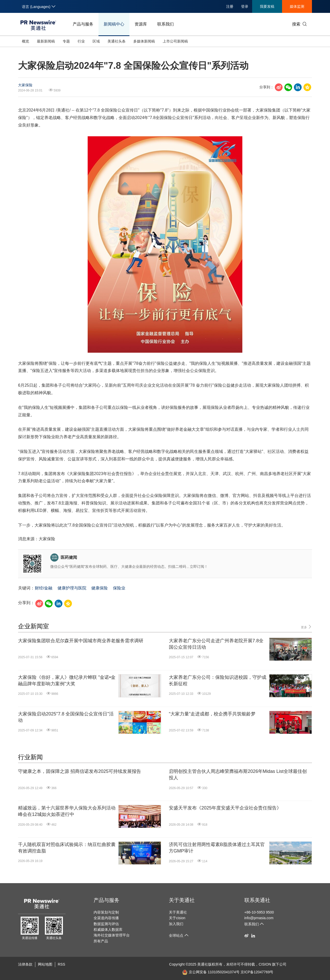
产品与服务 (83, 24)
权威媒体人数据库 (108, 930)
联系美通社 (257, 900)
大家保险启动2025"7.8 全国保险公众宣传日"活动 (66, 717)
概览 (26, 41)
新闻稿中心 (114, 24)
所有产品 (101, 941)
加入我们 (176, 924)
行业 (81, 41)
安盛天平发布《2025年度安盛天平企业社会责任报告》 (225, 808)
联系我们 (166, 24)
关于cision (177, 918)
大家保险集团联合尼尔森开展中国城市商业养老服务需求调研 (81, 641)
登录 (245, 6)
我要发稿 (267, 6)
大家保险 (25, 85)
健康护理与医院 (72, 588)
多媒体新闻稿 (144, 41)
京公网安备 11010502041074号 (211, 972)
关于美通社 (182, 900)
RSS (61, 964)
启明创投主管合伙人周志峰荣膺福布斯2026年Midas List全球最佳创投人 (238, 775)
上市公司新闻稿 (175, 41)
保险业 (119, 588)
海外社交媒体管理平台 (112, 935)
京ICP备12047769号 (257, 972)
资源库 (141, 24)
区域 (96, 41)
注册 (230, 6)
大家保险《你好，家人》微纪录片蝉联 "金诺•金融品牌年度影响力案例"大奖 (67, 681)
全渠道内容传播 (106, 918)
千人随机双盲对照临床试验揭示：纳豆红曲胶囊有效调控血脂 (67, 848)
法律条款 (25, 964)
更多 (306, 627)
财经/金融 (44, 588)
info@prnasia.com (259, 918)
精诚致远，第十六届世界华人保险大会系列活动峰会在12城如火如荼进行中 (67, 811)
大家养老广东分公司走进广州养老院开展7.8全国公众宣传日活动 (216, 644)
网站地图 (45, 964)
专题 (66, 41)
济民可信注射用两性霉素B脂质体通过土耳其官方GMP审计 (217, 848)
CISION (265, 964)
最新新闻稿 (46, 41)
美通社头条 (117, 41)
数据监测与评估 (106, 924)
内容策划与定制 (106, 912)
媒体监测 (297, 6)
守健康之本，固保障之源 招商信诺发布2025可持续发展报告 (80, 771)
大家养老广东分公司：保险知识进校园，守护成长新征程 (218, 681)
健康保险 (100, 588)
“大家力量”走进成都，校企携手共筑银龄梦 (212, 714)
